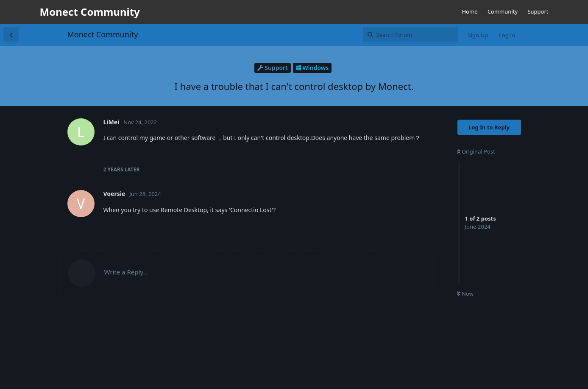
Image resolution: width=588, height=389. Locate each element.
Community (503, 11)
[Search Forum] (411, 35)
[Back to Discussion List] (11, 35)
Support (538, 11)
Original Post (476, 151)
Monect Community (103, 34)
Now (465, 294)
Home (470, 11)
